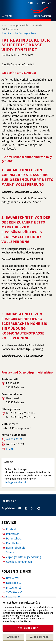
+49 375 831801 (15, 439)
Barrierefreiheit (16, 548)
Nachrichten (12, 29)
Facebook (12, 583)
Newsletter (13, 578)
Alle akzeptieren (28, 628)
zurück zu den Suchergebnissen (20, 33)
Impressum (13, 534)
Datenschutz (14, 539)
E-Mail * (11, 449)
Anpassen (13, 637)
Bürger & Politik (20, 26)
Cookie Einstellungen (19, 562)
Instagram (12, 588)
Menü (6, 16)
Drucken (9, 501)
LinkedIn (11, 597)
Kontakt (11, 529)
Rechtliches (13, 543)
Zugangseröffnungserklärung (23, 557)
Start (4, 26)
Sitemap (11, 552)
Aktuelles (39, 26)
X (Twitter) (12, 592)
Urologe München (14, 482)
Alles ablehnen (39, 637)
